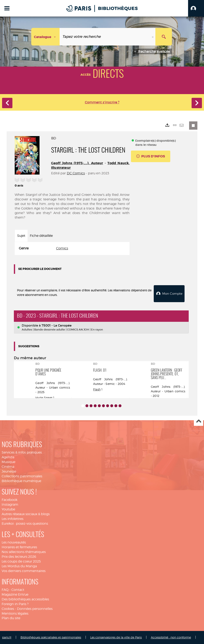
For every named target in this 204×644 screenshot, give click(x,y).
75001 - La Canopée (57, 325)
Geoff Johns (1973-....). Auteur (77, 163)
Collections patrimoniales (22, 476)
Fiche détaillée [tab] (41, 236)
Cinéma (8, 467)
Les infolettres (13, 519)
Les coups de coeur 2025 (21, 561)
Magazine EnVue (15, 594)
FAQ (5, 590)
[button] (196, 8)
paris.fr (7, 637)
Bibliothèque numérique (21, 481)
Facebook (10, 500)
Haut (199, 421)
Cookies (8, 609)
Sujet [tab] (21, 236)
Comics (62, 248)
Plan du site (11, 618)
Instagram (10, 505)
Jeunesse (9, 471)
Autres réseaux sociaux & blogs (26, 514)
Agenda (8, 457)
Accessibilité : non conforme (171, 637)
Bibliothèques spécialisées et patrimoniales (51, 637)
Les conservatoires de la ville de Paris (116, 637)
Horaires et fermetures (19, 547)
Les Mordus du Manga (19, 566)
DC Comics (76, 173)
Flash (97, 389)
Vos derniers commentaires (24, 571)
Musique (8, 462)
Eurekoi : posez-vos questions (25, 524)
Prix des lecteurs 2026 (19, 557)
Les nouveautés (14, 542)
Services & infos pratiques (22, 452)
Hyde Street (44, 398)
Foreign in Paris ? (15, 604)
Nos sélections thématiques (24, 552)
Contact (18, 590)
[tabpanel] (72, 248)
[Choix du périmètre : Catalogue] (46, 37)
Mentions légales (15, 613)
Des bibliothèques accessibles (25, 599)
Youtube (8, 509)
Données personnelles (35, 609)
